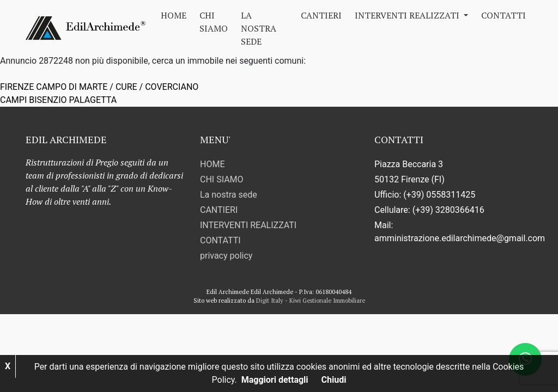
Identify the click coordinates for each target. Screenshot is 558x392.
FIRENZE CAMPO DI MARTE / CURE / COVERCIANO (99, 87)
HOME (174, 15)
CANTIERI (321, 15)
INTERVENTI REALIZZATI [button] (408, 15)
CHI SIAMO (214, 22)
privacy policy (226, 256)
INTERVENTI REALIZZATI (248, 225)
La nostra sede (259, 28)
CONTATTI (504, 15)
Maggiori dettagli (275, 380)
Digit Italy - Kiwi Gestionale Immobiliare (311, 301)
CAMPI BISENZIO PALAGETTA (58, 100)
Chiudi (334, 380)
